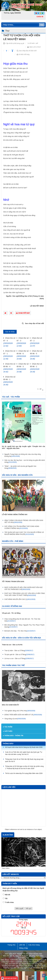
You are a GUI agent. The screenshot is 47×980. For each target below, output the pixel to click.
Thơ (7, 31)
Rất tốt (8, 895)
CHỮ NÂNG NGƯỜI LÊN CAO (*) (20, 599)
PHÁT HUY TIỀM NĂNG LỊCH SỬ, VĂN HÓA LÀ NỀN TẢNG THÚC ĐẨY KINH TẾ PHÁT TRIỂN (25, 594)
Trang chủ (11, 945)
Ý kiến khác (9, 902)
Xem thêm (6, 868)
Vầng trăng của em (15, 719)
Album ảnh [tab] (8, 835)
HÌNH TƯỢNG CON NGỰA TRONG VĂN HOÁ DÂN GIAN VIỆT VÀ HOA (24, 521)
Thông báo (8, 744)
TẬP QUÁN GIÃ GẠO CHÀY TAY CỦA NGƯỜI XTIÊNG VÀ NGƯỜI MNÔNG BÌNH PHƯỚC (24, 533)
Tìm (42, 25)
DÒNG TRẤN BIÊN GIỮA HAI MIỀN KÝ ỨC (23, 715)
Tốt (6, 899)
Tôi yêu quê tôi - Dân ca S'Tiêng (19, 655)
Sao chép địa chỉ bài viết (27, 51)
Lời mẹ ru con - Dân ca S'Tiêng (19, 659)
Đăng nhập (24, 948)
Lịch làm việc (9, 787)
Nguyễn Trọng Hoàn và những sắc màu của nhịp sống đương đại (23, 455)
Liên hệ (22, 945)
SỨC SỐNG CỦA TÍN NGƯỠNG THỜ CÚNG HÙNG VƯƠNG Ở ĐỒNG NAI (22, 527)
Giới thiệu (8, 731)
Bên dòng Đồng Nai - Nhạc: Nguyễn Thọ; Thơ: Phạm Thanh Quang (24, 626)
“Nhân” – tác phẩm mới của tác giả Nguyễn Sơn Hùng (20, 467)
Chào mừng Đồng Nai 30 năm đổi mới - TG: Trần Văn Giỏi (22, 620)
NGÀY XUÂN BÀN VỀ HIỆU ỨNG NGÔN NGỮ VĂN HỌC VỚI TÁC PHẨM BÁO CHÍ (24, 588)
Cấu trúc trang (34, 945)
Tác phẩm (8, 727)
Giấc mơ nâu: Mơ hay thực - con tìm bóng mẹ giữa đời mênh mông (25, 461)
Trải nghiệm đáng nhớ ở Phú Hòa (20, 711)
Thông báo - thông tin (14, 736)
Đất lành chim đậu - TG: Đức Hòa (20, 631)
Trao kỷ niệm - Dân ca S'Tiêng (19, 651)
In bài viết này (23, 54)
